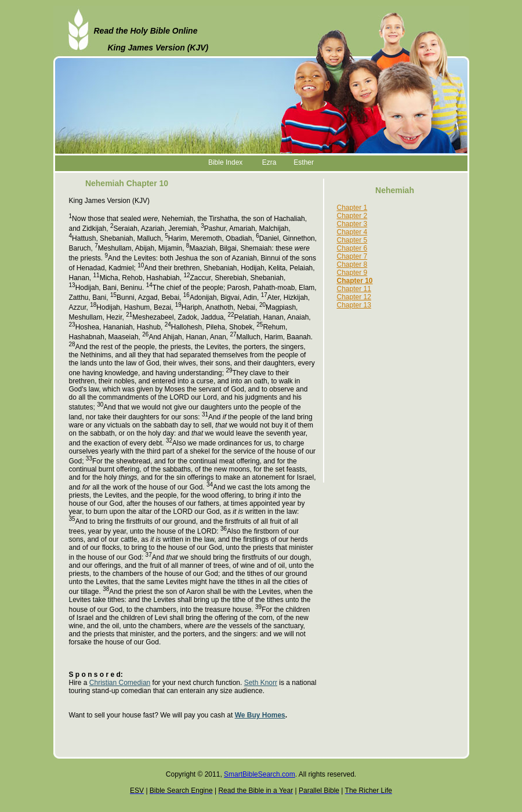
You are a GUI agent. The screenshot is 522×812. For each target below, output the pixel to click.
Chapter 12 (354, 297)
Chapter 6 (352, 248)
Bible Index (225, 162)
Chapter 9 (352, 273)
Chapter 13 (354, 305)
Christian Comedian (120, 683)
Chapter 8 (352, 264)
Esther (304, 162)
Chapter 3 (352, 224)
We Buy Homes (260, 715)
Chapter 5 (352, 240)
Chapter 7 (352, 256)
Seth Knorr (261, 683)
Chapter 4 (352, 232)
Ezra (269, 162)
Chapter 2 (352, 216)
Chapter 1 (352, 208)
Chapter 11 (354, 289)
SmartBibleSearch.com (260, 774)
